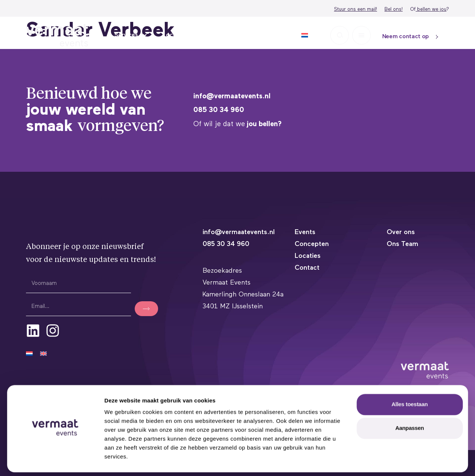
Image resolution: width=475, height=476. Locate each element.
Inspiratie (219, 35)
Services (131, 35)
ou (444, 9)
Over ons (269, 35)
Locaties (175, 35)
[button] (340, 35)
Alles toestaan (410, 402)
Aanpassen (410, 426)
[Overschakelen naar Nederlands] (29, 353)
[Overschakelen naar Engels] (43, 353)
